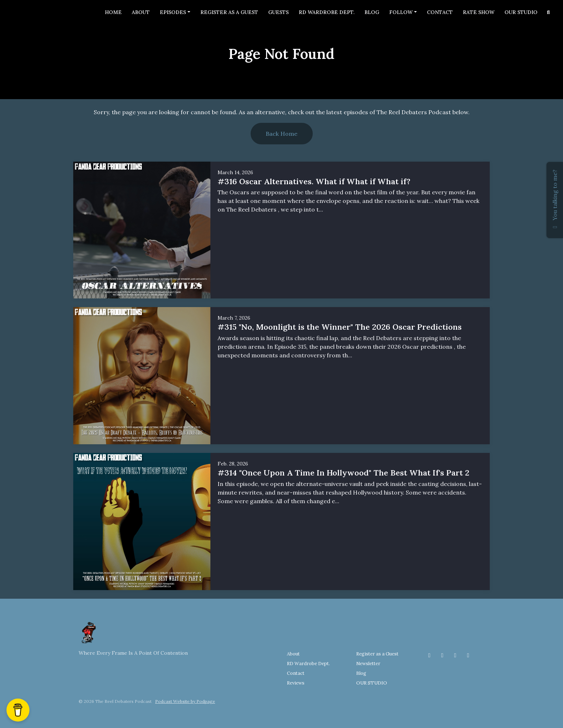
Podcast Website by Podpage (185, 701)
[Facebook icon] (429, 655)
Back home (282, 134)
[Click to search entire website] (549, 12)
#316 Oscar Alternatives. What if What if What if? (314, 181)
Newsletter (368, 664)
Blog (372, 12)
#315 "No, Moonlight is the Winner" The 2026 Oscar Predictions (340, 327)
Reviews (296, 683)
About (141, 12)
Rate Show (479, 12)
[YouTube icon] (468, 655)
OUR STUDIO (521, 12)
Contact (440, 12)
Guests (278, 12)
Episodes (173, 12)
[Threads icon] (455, 655)
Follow (401, 12)
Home (113, 12)
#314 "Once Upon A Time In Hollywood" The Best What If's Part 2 (343, 473)
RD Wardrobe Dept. (327, 12)
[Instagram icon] (442, 655)
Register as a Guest (229, 12)
